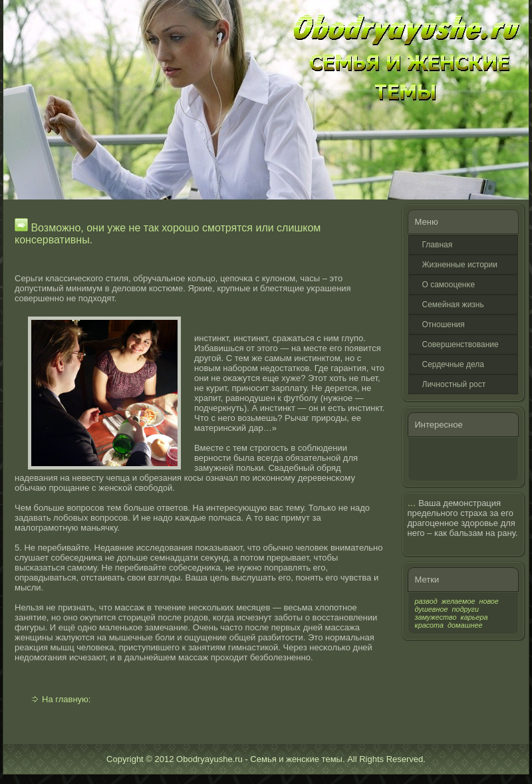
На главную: (66, 699)
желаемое (459, 601)
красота (430, 625)
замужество (436, 617)
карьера (474, 617)
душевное (432, 609)
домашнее (465, 625)
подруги (465, 609)
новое (488, 601)
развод (426, 601)
